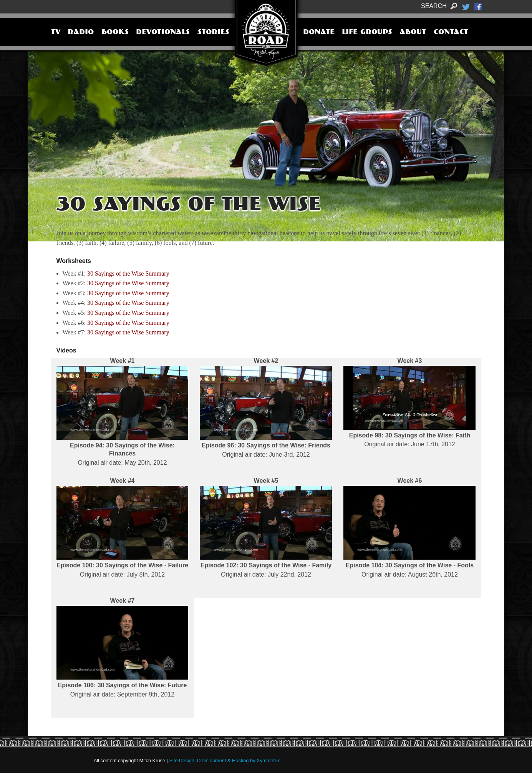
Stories (213, 33)
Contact (451, 33)
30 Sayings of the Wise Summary (128, 273)
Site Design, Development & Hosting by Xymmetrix (225, 761)
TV (56, 33)
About (413, 33)
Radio (81, 33)
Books (115, 33)
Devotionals (163, 33)
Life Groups (367, 33)
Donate (319, 33)
